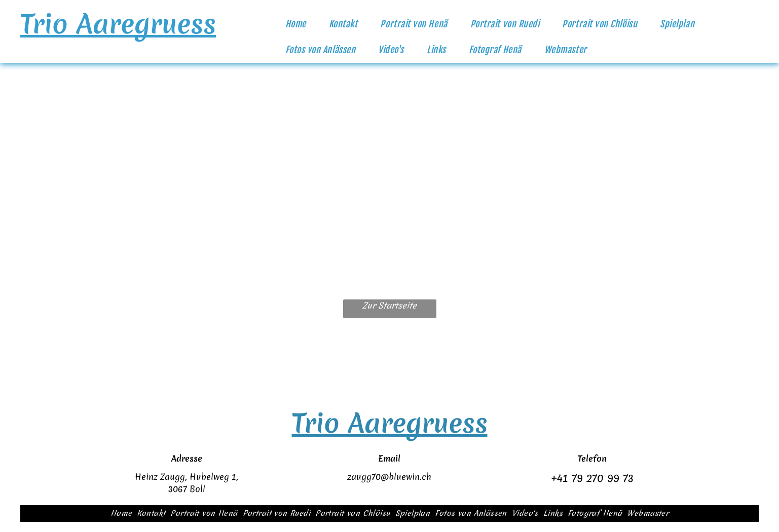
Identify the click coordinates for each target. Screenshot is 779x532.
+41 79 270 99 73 (592, 478)
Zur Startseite (389, 305)
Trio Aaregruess (118, 24)
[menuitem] (300, 24)
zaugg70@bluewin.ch (389, 477)
